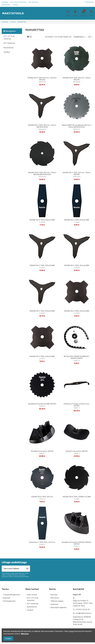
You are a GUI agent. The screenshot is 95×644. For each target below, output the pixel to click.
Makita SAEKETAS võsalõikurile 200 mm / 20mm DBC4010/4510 (77, 126)
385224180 (42, 177)
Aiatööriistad (6, 5)
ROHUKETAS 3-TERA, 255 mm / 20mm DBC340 (77, 174)
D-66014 (42, 359)
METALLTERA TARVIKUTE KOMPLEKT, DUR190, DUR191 (77, 357)
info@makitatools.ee (84, 613)
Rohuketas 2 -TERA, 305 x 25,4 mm (42, 542)
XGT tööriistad (34, 2)
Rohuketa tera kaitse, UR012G (77, 451)
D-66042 (42, 313)
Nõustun (25, 634)
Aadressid (54, 604)
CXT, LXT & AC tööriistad (18, 2)
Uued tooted (32, 595)
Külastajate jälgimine (58, 607)
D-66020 (42, 268)
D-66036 (77, 268)
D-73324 (77, 499)
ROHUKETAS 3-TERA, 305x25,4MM (42, 311)
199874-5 (77, 408)
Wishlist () (89, 2)
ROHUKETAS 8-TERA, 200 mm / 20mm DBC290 (77, 79)
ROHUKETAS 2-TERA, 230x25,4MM (42, 220)
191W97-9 (77, 361)
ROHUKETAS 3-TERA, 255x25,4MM (77, 266)
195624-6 (42, 544)
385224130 (42, 129)
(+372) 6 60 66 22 (83, 609)
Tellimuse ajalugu (57, 601)
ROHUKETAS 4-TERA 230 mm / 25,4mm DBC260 (42, 79)
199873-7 (42, 453)
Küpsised (6, 598)
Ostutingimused (9, 601)
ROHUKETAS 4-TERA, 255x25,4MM (42, 356)
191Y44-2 (42, 499)
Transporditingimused (11, 595)
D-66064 (77, 222)
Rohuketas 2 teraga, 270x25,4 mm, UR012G (77, 405)
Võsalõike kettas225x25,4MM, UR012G (42, 404)
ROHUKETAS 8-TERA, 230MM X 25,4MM (77, 497)
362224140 (42, 82)
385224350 (77, 177)
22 (90, 37)
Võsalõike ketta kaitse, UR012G (42, 451)
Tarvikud (15, 5)
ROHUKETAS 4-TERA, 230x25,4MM (77, 311)
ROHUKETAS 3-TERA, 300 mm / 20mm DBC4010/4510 (42, 126)
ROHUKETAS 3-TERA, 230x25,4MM (42, 266)
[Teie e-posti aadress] (13, 569)
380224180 (77, 82)
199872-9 (42, 406)
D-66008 (77, 313)
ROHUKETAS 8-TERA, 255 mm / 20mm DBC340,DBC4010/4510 (42, 174)
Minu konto (55, 598)
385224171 (77, 129)
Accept (8, 638)
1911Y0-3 (77, 546)
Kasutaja (54, 595)
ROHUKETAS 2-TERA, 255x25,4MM (77, 220)
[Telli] (27, 569)
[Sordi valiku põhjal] (80, 37)
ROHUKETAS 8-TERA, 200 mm (42, 497)
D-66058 (42, 222)
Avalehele (5, 2)
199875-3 (77, 453)
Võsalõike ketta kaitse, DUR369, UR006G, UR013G (77, 543)
